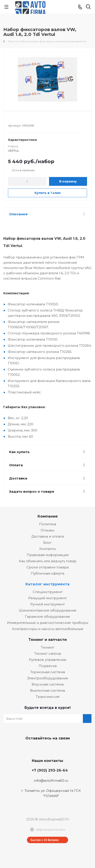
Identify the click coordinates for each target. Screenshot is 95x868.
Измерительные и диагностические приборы (48, 623)
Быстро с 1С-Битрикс (45, 840)
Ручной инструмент (47, 604)
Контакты (48, 549)
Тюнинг (48, 647)
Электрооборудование (47, 678)
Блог (47, 543)
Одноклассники (57, 748)
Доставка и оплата (48, 536)
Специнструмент (48, 592)
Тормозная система (48, 672)
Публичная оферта (48, 573)
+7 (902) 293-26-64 (50, 770)
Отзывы (47, 530)
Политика (48, 524)
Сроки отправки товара (48, 567)
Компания (48, 516)
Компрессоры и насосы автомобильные (48, 629)
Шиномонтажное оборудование (48, 610)
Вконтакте (35, 748)
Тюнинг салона (48, 653)
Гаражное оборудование (47, 616)
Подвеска (48, 666)
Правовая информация (48, 555)
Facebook (46, 748)
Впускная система (48, 684)
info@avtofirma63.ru (51, 780)
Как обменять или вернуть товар (48, 561)
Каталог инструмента (47, 584)
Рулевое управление (48, 660)
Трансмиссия (48, 697)
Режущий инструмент (47, 598)
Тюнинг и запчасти (48, 639)
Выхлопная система (47, 690)
